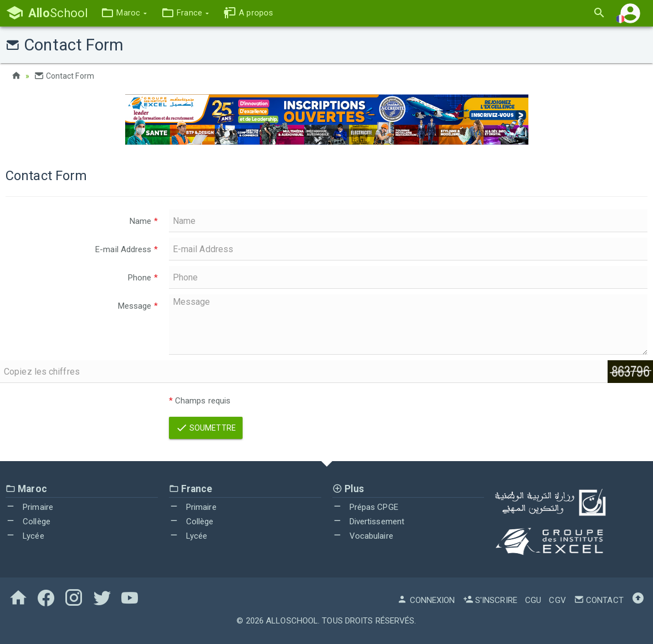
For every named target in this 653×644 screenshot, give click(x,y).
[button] (124, 13)
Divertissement (369, 522)
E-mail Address (127, 249)
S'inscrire (490, 600)
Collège (28, 522)
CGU (533, 600)
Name (144, 221)
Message (138, 306)
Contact (599, 600)
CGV (557, 600)
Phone (143, 278)
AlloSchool (292, 621)
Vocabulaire (363, 536)
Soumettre (206, 428)
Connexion (426, 600)
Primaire (29, 507)
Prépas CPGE (365, 507)
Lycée (25, 536)
